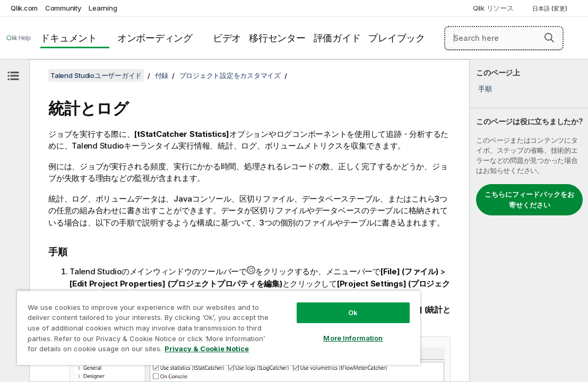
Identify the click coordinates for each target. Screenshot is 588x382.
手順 (485, 89)
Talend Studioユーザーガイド (96, 75)
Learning (103, 8)
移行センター (277, 38)
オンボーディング (155, 38)
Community (63, 8)
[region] (188, 318)
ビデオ (227, 38)
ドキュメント (69, 38)
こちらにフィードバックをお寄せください (529, 199)
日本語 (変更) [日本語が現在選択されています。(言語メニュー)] (551, 8)
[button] (549, 38)
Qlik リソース (493, 8)
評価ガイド (337, 38)
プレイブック (397, 38)
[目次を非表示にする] (13, 76)
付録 (162, 75)
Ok (300, 294)
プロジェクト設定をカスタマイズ (230, 75)
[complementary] (529, 221)
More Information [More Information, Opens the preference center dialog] (300, 319)
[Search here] (504, 38)
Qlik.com (24, 8)
